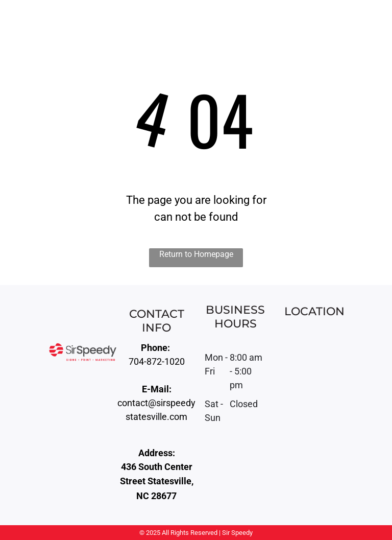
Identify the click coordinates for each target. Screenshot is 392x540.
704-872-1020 (157, 361)
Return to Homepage (196, 254)
